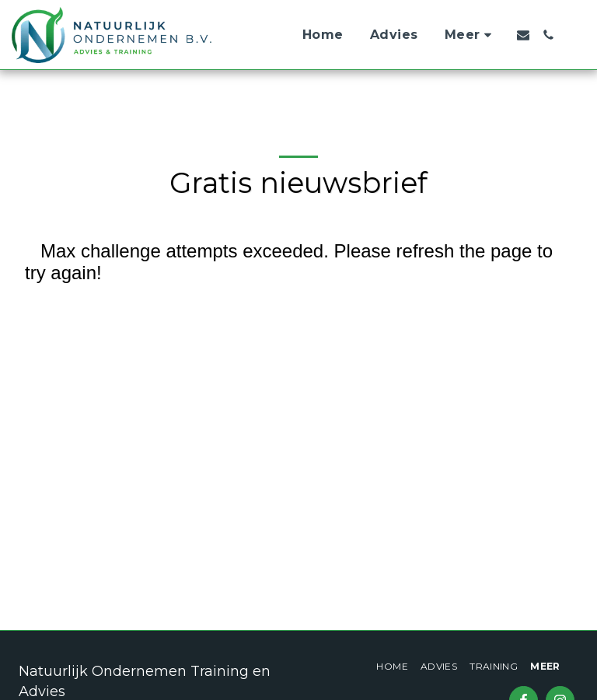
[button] (523, 35)
